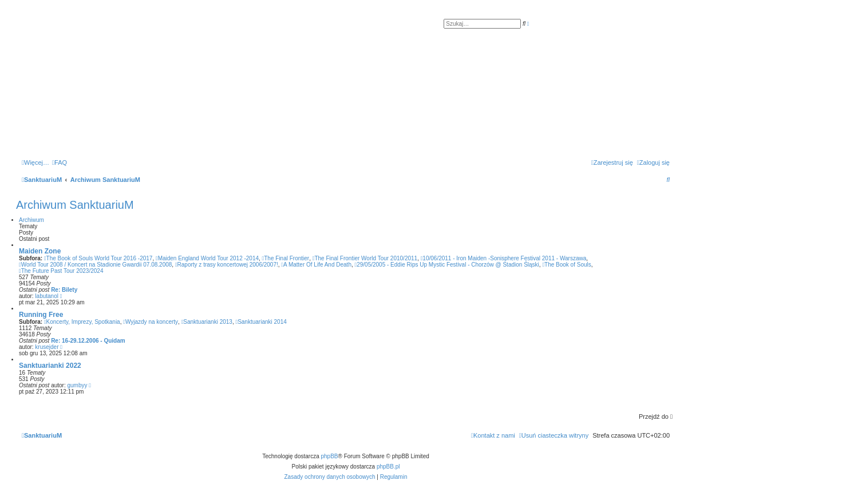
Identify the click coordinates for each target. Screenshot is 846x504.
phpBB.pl (388, 467)
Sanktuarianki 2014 (261, 322)
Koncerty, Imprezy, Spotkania (82, 322)
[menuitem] (60, 162)
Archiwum (31, 220)
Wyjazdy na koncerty (151, 322)
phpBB (330, 456)
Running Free (41, 315)
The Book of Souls (566, 265)
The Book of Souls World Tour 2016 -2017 (98, 258)
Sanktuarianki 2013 (207, 322)
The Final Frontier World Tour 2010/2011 (365, 258)
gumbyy (78, 385)
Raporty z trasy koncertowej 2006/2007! (227, 265)
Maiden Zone (40, 251)
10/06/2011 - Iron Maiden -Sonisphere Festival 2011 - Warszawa (504, 258)
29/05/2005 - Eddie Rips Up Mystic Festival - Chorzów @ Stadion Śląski (447, 265)
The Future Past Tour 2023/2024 (61, 271)
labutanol (47, 296)
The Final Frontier (286, 258)
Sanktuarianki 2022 (50, 366)
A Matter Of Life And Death (316, 265)
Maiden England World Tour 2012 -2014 (207, 258)
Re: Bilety (64, 290)
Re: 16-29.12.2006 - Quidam (88, 341)
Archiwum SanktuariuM (75, 205)
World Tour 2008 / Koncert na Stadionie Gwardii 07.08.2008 (95, 265)
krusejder (47, 347)
